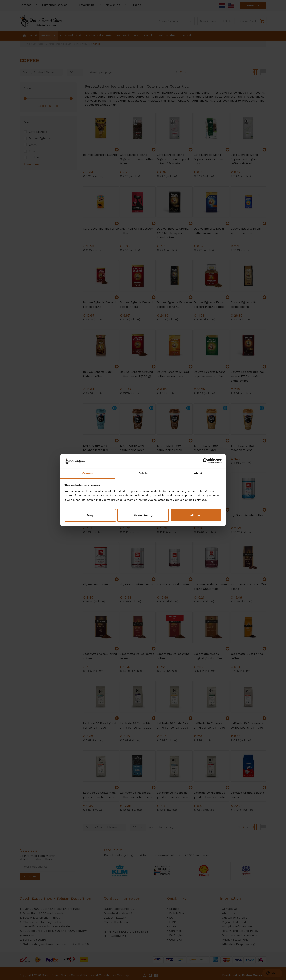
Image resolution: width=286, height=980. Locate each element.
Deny (90, 515)
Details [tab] (143, 473)
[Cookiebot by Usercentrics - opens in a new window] (206, 461)
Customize (143, 515)
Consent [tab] (88, 473)
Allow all (196, 515)
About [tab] (198, 473)
